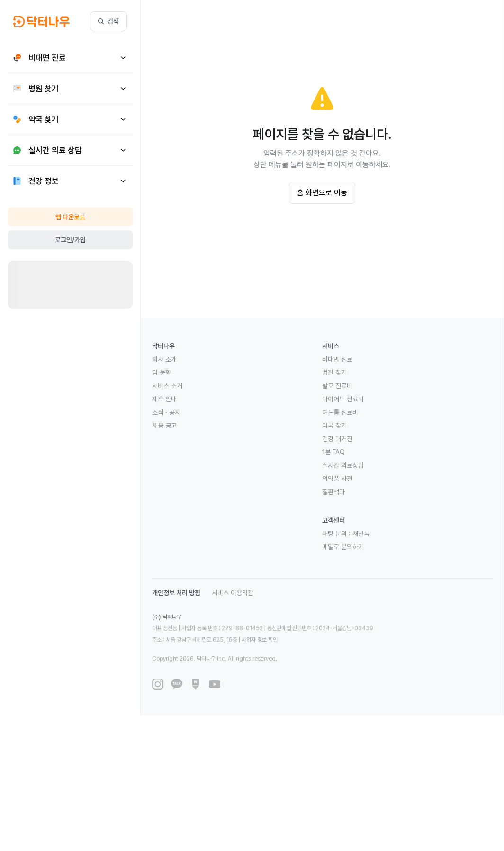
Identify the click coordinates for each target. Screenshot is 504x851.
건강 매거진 (337, 439)
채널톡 (361, 534)
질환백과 (333, 492)
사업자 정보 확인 (260, 640)
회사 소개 (164, 359)
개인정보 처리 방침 (176, 593)
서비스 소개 (167, 386)
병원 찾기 (334, 372)
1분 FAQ (333, 452)
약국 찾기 (334, 425)
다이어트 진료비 (343, 399)
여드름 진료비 (340, 412)
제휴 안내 (164, 399)
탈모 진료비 (337, 386)
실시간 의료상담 (343, 465)
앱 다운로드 (70, 217)
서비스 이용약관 (233, 593)
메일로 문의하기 (343, 547)
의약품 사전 (337, 479)
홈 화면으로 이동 (322, 193)
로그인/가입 (70, 240)
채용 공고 (164, 425)
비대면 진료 (337, 359)
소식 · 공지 (166, 412)
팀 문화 (162, 372)
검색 (108, 21)
